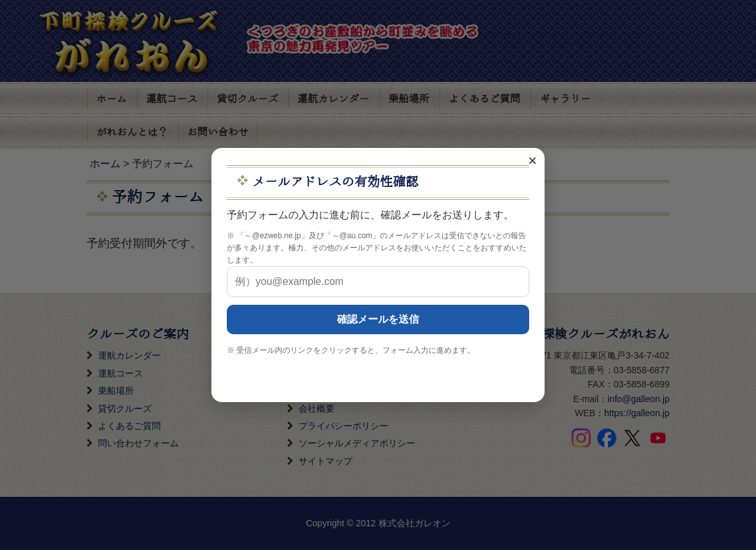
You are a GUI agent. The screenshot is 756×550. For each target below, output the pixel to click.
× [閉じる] (532, 161)
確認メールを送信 (378, 319)
